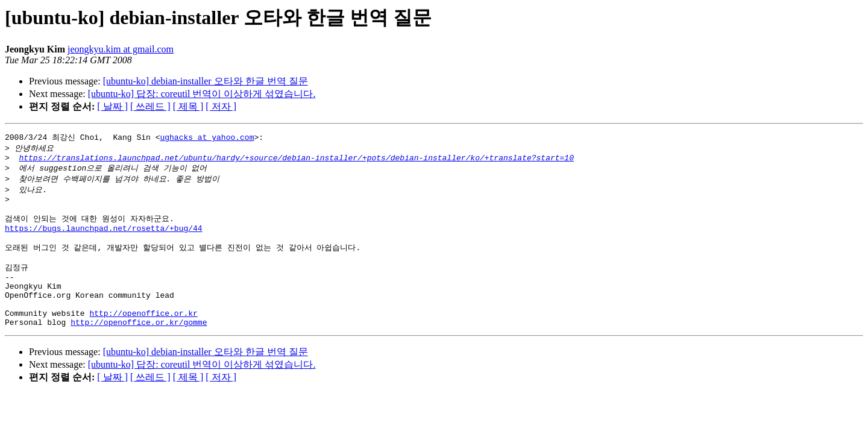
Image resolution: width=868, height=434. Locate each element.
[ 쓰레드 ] (150, 106)
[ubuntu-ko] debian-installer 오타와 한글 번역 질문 (206, 81)
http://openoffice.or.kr (143, 338)
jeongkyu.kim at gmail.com (121, 49)
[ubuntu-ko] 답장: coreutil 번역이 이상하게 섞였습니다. (202, 94)
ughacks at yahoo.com (207, 137)
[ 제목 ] (188, 106)
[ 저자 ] (221, 106)
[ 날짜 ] (112, 106)
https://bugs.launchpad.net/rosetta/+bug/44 (104, 239)
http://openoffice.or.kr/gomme (139, 348)
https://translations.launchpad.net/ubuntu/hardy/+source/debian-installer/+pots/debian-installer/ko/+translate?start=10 (296, 160)
